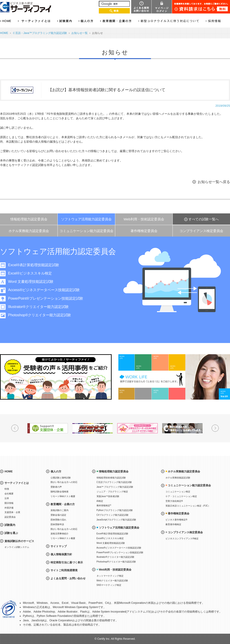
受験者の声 (56, 487)
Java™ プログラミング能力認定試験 (115, 487)
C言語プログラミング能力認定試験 (114, 482)
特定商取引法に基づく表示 (67, 562)
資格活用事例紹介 (60, 534)
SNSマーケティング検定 (109, 585)
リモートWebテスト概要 (63, 496)
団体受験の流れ (58, 520)
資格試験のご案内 (60, 510)
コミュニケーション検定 (178, 492)
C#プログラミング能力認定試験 (113, 515)
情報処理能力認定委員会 (29, 219)
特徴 (7, 489)
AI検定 (100, 501)
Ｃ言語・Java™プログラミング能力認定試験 (40, 33)
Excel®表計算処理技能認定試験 (38, 265)
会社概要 (9, 494)
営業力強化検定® (174, 501)
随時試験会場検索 (60, 492)
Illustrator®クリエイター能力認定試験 (43, 307)
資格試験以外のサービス (19, 541)
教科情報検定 (104, 506)
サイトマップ (59, 546)
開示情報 (9, 503)
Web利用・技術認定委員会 (144, 219)
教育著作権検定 (173, 524)
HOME (4, 33)
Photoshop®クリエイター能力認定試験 (44, 315)
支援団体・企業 (12, 512)
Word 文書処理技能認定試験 (35, 282)
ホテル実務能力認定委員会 (29, 231)
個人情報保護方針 (61, 554)
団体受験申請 (57, 524)
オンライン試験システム (17, 547)
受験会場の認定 (58, 515)
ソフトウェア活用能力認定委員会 (86, 219)
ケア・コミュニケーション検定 (181, 496)
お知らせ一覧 (80, 33)
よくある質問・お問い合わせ (68, 578)
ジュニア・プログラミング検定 (112, 492)
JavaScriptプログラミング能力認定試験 (116, 520)
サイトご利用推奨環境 (64, 570)
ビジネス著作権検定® (176, 520)
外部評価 (9, 508)
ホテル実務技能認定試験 (178, 478)
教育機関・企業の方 (63, 504)
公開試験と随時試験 (61, 478)
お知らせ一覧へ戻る (214, 182)
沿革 (7, 498)
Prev (15, 428)
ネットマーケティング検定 (110, 576)
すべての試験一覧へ (204, 219)
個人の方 (56, 471)
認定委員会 (10, 517)
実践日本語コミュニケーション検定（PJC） (188, 506)
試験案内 (10, 525)
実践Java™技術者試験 (108, 496)
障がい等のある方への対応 (64, 482)
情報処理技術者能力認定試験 (111, 478)
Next (215, 428)
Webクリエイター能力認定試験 (112, 581)
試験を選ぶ (11, 533)
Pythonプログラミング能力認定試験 (115, 510)
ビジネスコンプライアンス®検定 (182, 539)
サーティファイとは (17, 483)
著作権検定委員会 (144, 231)
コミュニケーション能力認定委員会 (86, 231)
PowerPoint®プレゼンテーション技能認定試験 (50, 298)
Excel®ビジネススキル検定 (35, 273)
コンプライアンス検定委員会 (201, 231)
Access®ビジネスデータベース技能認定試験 (49, 290)
